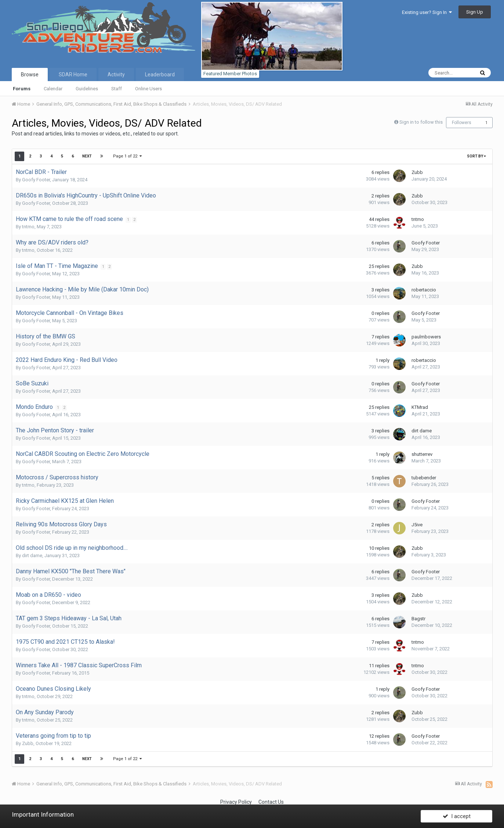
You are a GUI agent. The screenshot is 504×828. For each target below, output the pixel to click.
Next (87, 156)
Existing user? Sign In (427, 12)
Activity (116, 75)
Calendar (53, 89)
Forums (22, 89)
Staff (117, 89)
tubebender (424, 478)
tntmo (28, 227)
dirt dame (422, 431)
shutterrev (422, 454)
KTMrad (420, 407)
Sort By (476, 156)
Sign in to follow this (421, 122)
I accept (457, 814)
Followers (462, 123)
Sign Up (475, 12)
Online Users (148, 89)
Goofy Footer (36, 180)
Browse (30, 75)
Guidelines (87, 89)
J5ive (417, 525)
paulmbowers (426, 337)
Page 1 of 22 (128, 156)
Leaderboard (160, 75)
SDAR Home (73, 75)
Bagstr (418, 619)
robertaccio (424, 290)
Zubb (417, 172)
